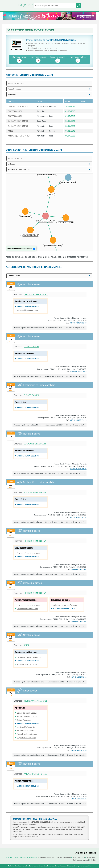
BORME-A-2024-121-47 (78, 323)
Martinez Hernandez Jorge (28, 310)
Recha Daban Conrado (26, 730)
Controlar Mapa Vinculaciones (19, 249)
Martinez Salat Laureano (27, 664)
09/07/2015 (70, 111)
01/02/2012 (70, 131)
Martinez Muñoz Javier (26, 727)
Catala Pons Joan (24, 720)
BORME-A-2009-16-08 (79, 799)
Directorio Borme (79, 857)
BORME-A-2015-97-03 (79, 569)
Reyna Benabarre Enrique (27, 734)
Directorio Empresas (63, 857)
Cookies (93, 860)
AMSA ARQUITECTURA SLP (19, 136)
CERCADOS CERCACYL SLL (19, 106)
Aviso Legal (91, 857)
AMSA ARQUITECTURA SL (35, 774)
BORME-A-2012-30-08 (79, 677)
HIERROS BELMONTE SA (35, 541)
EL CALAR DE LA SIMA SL (18, 121)
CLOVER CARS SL (15, 111)
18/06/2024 (70, 106)
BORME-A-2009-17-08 (79, 750)
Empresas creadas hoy (46, 857)
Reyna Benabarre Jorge (26, 738)
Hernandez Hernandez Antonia (29, 657)
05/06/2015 (70, 121)
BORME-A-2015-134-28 (78, 371)
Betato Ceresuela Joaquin (27, 713)
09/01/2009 (70, 136)
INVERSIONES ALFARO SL (35, 701)
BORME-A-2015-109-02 (78, 469)
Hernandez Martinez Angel (27, 609)
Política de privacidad (81, 860)
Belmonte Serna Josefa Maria (29, 553)
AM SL (11, 131)
